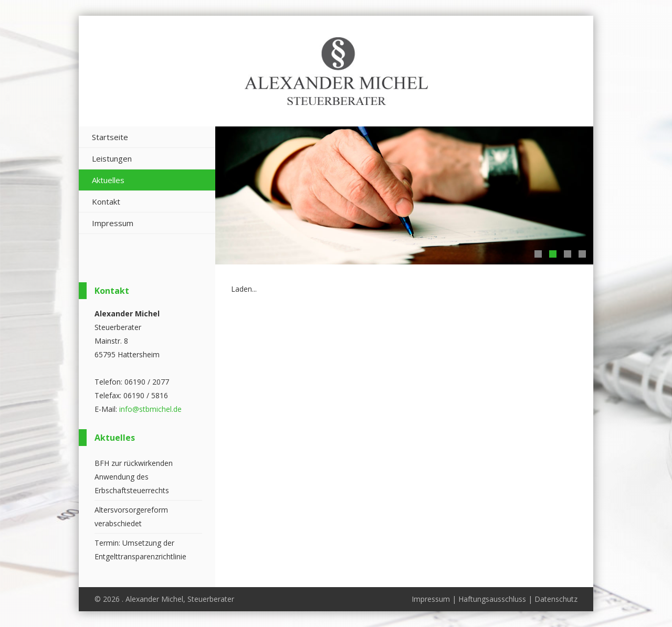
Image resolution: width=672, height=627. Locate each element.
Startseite (110, 137)
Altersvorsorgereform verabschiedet (131, 517)
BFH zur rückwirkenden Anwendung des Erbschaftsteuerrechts (134, 477)
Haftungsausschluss (492, 599)
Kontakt (106, 201)
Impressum (113, 223)
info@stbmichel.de (150, 409)
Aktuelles (108, 180)
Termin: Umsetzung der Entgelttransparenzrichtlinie (140, 550)
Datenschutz (556, 599)
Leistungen (112, 158)
